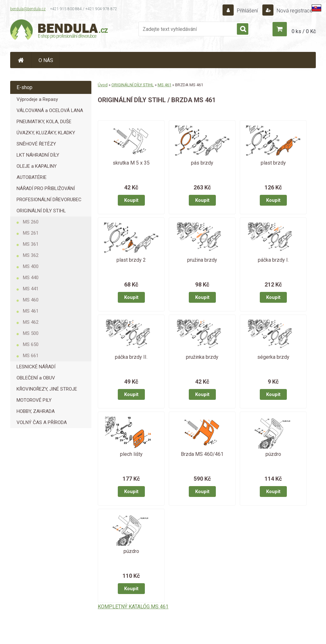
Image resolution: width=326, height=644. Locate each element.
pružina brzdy (202, 260)
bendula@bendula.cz (28, 9)
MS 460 (31, 300)
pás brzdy (202, 163)
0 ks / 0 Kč (304, 31)
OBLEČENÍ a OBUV (36, 378)
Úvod (103, 85)
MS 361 (31, 244)
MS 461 (31, 311)
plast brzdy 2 (131, 260)
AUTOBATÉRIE (32, 177)
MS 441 (31, 289)
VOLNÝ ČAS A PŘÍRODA (42, 422)
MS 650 (31, 344)
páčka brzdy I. (273, 260)
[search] (243, 29)
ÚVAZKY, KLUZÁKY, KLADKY (46, 133)
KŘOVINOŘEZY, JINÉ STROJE (47, 389)
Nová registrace (294, 11)
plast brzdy (273, 163)
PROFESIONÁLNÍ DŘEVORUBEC (49, 200)
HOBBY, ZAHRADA (36, 411)
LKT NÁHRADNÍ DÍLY (38, 155)
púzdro (273, 454)
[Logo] (60, 31)
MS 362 (31, 255)
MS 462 (31, 322)
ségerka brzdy (273, 357)
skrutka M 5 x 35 (131, 163)
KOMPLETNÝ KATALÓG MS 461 (133, 607)
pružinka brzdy (202, 357)
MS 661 (31, 356)
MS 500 (31, 333)
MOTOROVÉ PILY (34, 400)
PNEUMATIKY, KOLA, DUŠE (44, 122)
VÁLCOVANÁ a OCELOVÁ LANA (50, 110)
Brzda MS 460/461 (202, 454)
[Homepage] (21, 60)
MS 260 (31, 222)
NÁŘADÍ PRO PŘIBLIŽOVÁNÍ (46, 188)
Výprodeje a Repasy (37, 99)
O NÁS (46, 60)
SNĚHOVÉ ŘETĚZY (36, 144)
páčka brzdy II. (131, 357)
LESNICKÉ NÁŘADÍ (36, 367)
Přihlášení (247, 11)
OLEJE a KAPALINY (37, 166)
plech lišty (131, 454)
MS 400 (31, 266)
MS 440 (31, 278)
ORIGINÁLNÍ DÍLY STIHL (41, 211)
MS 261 (31, 233)
